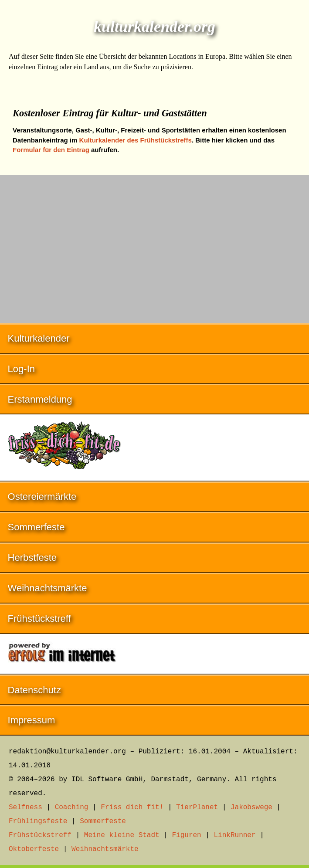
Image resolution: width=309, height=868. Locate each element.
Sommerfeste (36, 527)
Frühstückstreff (39, 619)
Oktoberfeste (34, 849)
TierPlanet (197, 807)
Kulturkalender (39, 338)
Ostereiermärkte (42, 497)
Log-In (21, 369)
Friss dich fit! (132, 807)
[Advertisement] (154, 245)
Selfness (25, 807)
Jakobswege (251, 807)
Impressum (32, 720)
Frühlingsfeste (38, 821)
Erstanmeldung (40, 399)
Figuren (186, 835)
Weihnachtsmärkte (48, 588)
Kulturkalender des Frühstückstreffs (136, 140)
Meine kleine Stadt (122, 835)
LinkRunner (235, 835)
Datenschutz (34, 690)
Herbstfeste (32, 558)
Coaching (72, 807)
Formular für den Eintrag (51, 150)
